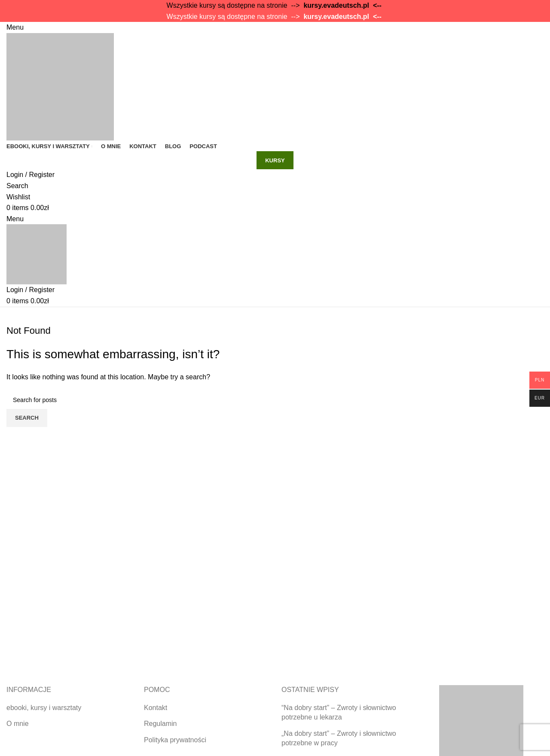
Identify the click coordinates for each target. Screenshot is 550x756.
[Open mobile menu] (15, 27)
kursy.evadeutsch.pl (336, 5)
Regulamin (160, 724)
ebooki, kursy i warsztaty (44, 708)
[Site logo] (60, 86)
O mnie (18, 724)
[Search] (17, 186)
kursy (275, 160)
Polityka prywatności (175, 740)
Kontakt (156, 708)
